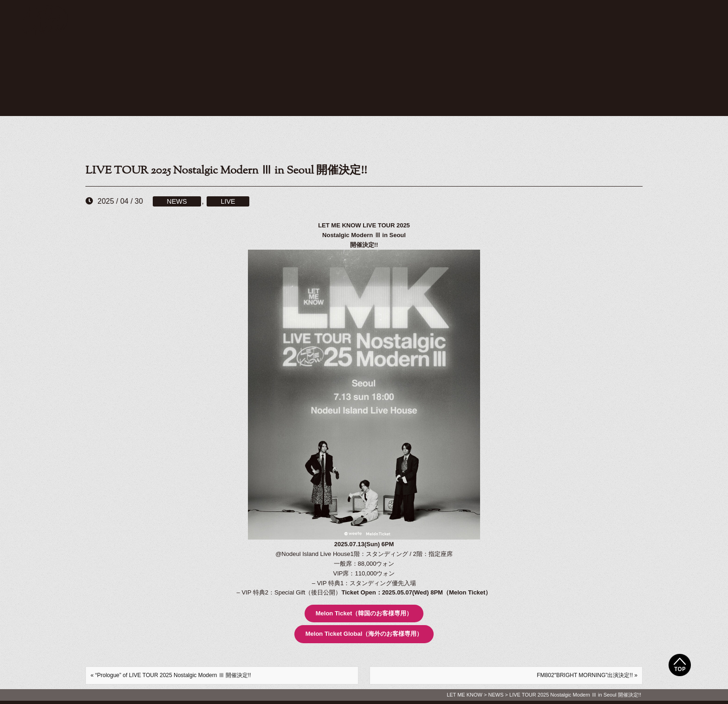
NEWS (177, 201)
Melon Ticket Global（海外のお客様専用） (364, 634)
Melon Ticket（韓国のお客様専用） (364, 613)
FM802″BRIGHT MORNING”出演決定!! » (587, 675)
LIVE (228, 201)
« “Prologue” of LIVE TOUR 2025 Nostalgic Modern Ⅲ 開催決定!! (171, 675)
